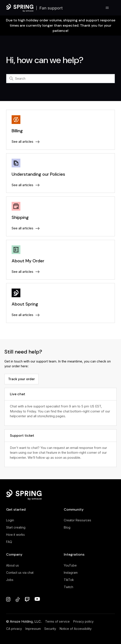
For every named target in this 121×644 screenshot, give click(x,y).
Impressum (33, 629)
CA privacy (14, 629)
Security (50, 629)
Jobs (10, 580)
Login (10, 520)
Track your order (21, 379)
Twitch (69, 587)
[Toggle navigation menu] (107, 8)
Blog (67, 527)
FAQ (9, 542)
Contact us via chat (20, 573)
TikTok (69, 580)
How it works (15, 535)
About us (12, 565)
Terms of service (57, 621)
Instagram (71, 573)
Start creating (16, 527)
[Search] (61, 79)
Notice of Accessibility (76, 629)
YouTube (70, 565)
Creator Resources (77, 520)
